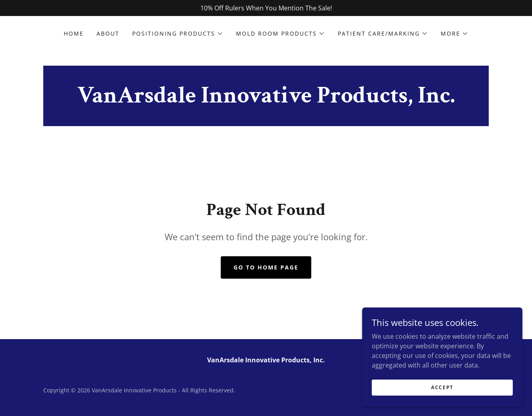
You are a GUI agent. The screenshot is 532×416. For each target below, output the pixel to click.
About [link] (108, 33)
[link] (266, 100)
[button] (178, 34)
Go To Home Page (266, 267)
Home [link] (74, 33)
